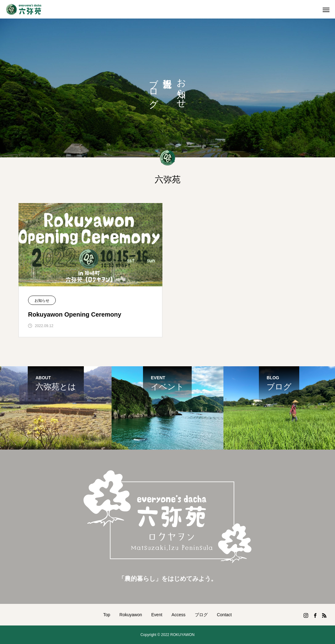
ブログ (201, 615)
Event (157, 615)
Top (107, 615)
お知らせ (42, 301)
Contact (224, 615)
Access (179, 615)
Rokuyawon (131, 615)
